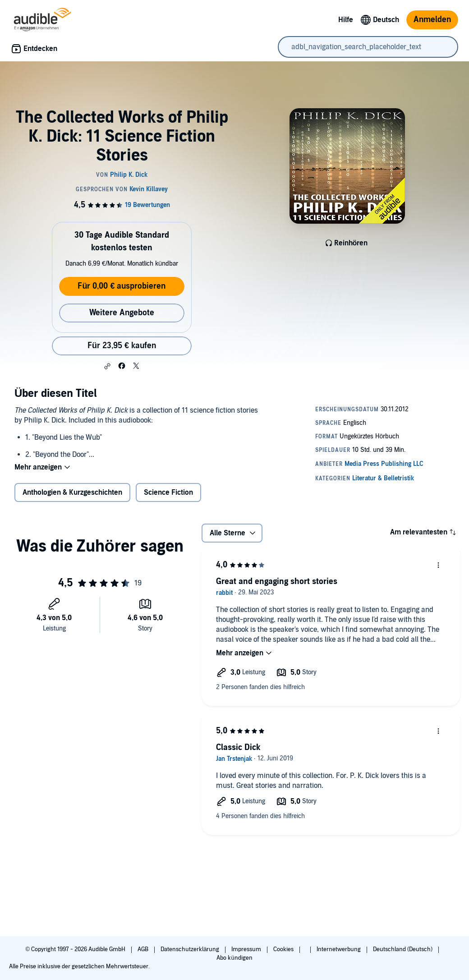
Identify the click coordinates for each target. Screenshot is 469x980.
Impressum (247, 949)
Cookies (284, 949)
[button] (107, 366)
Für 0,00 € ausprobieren (122, 286)
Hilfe (346, 20)
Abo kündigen (234, 958)
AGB (144, 949)
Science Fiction (168, 492)
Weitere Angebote (122, 313)
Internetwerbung (339, 949)
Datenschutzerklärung (191, 949)
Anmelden (432, 20)
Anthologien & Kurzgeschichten (72, 492)
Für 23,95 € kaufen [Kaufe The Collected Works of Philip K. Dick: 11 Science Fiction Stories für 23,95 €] (122, 346)
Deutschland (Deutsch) (403, 949)
